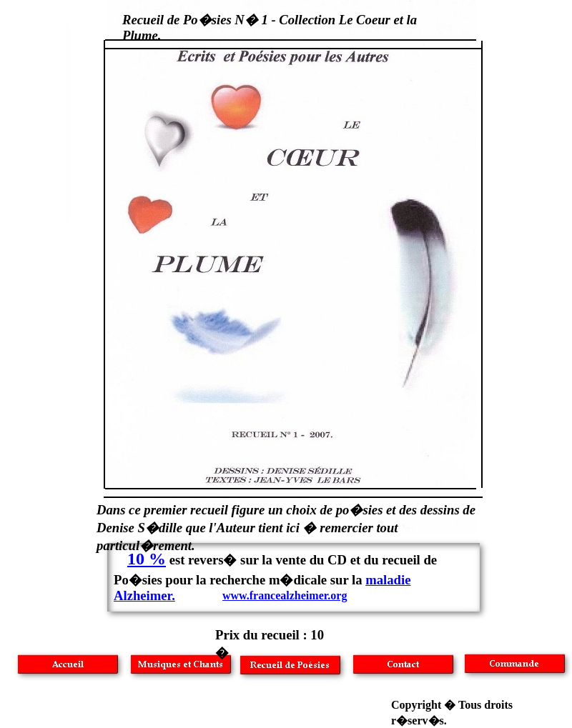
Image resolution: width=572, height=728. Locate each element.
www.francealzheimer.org (285, 595)
